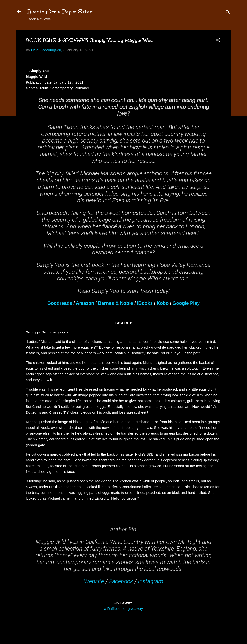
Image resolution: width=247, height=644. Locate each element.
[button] (218, 41)
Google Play (186, 303)
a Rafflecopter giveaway (123, 608)
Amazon (85, 303)
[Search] (228, 13)
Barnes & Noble (116, 303)
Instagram (151, 581)
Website (94, 581)
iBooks (145, 303)
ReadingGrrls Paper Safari (61, 11)
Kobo (163, 303)
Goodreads (60, 303)
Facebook (121, 581)
